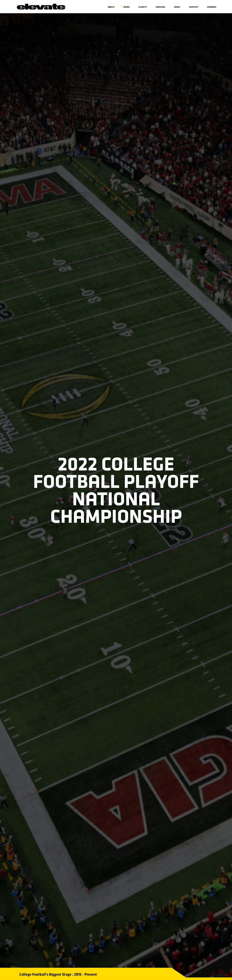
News (177, 7)
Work (127, 7)
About (111, 7)
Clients (143, 7)
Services (160, 7)
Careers (212, 7)
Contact (194, 7)
